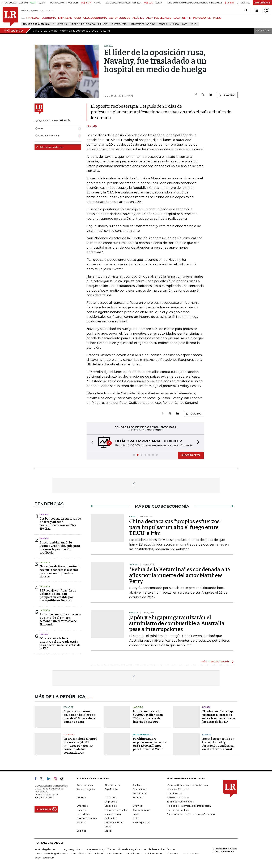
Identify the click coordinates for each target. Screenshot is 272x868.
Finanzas (81, 810)
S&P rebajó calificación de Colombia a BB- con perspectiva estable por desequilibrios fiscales (58, 596)
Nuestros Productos (178, 789)
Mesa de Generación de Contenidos (187, 785)
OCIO (78, 18)
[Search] (246, 10)
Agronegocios (85, 785)
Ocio (136, 818)
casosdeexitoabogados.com (51, 853)
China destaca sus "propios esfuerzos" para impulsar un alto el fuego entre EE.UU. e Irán (175, 527)
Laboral (207, 735)
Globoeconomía (142, 810)
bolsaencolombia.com (162, 849)
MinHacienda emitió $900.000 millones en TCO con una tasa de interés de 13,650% (148, 717)
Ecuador (69, 707)
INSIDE (217, 18)
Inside (136, 814)
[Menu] (24, 18)
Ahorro (174, 24)
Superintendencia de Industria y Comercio (191, 814)
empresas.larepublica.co (101, 849)
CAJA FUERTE (182, 18)
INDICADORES (202, 18)
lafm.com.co (173, 853)
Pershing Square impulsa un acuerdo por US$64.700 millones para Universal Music (150, 744)
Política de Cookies (178, 810)
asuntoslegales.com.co (48, 849)
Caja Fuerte (111, 789)
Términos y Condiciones (180, 802)
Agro (193, 24)
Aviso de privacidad (178, 797)
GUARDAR (227, 95)
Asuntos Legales (86, 789)
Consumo (82, 797)
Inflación (103, 24)
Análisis (137, 785)
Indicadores (83, 814)
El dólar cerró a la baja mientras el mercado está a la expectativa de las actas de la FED (219, 717)
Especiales (111, 806)
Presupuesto (119, 24)
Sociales (81, 831)
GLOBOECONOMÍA (95, 18)
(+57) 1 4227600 (44, 797)
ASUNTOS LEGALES (159, 18)
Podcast (81, 822)
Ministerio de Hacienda (143, 24)
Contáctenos (174, 793)
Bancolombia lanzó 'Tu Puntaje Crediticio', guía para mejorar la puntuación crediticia (60, 548)
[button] (91, 443)
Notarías (62, 24)
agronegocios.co (74, 849)
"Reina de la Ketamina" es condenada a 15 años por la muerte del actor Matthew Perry (180, 575)
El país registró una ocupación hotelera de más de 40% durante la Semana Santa (79, 717)
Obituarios (110, 818)
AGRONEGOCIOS (120, 18)
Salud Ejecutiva (141, 822)
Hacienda (45, 562)
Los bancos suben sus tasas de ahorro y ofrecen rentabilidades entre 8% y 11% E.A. (60, 524)
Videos (109, 831)
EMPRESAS (65, 18)
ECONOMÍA (49, 18)
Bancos (163, 24)
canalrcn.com (115, 853)
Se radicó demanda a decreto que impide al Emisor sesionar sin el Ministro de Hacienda (60, 619)
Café (185, 24)
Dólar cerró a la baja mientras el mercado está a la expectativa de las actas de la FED (60, 643)
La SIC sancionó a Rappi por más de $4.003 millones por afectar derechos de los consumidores (80, 746)
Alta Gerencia (112, 785)
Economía (139, 797)
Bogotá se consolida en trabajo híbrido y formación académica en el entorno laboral (218, 744)
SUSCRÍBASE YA (191, 455)
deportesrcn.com (44, 858)
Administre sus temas (50, 147)
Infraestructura (113, 814)
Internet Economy (87, 818)
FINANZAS (33, 18)
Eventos (137, 806)
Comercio (69, 735)
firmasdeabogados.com (132, 849)
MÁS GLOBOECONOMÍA (216, 662)
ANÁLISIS (138, 18)
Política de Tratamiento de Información (189, 806)
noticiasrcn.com (154, 853)
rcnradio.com (133, 853)
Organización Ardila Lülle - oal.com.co (225, 850)
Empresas (82, 806)
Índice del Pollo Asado (82, 24)
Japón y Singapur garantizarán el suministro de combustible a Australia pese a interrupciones (177, 623)
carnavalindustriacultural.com (87, 853)
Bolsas (44, 634)
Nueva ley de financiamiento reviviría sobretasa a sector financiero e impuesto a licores (60, 571)
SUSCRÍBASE (262, 3)
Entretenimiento (143, 735)
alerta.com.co (191, 853)
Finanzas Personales (116, 810)
